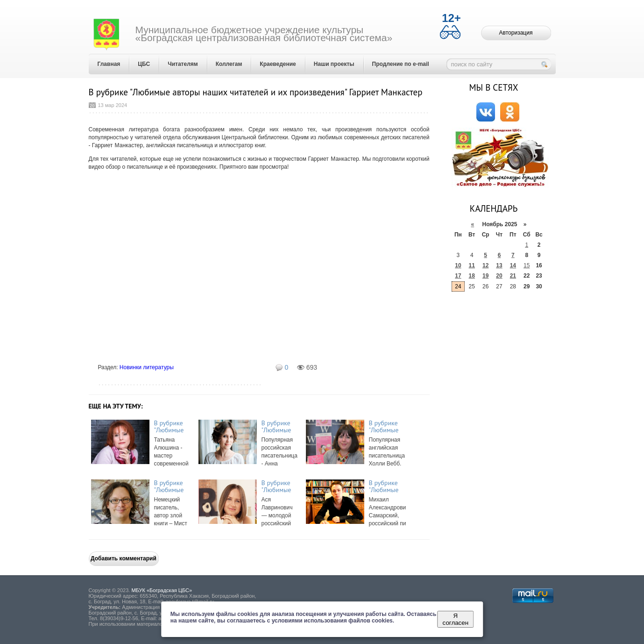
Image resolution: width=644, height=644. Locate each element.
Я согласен (456, 619)
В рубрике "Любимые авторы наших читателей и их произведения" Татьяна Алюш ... (173, 427)
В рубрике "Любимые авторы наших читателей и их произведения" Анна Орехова (280, 427)
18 (472, 276)
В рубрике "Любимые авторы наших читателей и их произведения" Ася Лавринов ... (280, 487)
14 (513, 265)
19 (485, 276)
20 (499, 276)
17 (458, 276)
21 (513, 276)
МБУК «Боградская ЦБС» (162, 590)
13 (499, 265)
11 (472, 265)
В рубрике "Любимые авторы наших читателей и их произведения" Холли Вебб (388, 427)
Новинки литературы (147, 367)
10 (458, 265)
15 (527, 265)
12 (485, 265)
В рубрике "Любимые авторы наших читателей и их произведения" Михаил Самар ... (388, 487)
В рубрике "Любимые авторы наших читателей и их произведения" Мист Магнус (173, 487)
